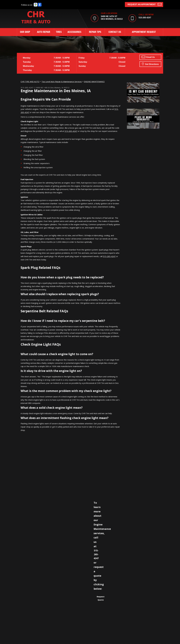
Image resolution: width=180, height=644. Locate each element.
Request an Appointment (145, 4)
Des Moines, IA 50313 (60, 88)
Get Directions (150, 64)
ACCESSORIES (74, 32)
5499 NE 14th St (43, 88)
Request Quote (101, 598)
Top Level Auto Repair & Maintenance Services (62, 82)
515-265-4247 (145, 18)
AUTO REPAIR (44, 32)
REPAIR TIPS (95, 32)
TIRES (59, 32)
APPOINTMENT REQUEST (144, 32)
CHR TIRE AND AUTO (30, 82)
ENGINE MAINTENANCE (94, 82)
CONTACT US (115, 32)
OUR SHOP (25, 32)
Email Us (148, 57)
